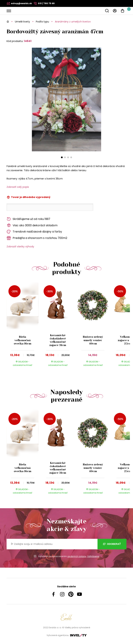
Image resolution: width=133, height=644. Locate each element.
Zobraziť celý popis (18, 187)
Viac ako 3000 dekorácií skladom (32, 225)
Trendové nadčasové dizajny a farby (34, 232)
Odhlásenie (93, 556)
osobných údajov (77, 556)
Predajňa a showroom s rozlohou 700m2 (37, 238)
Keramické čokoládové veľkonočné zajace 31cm (58, 340)
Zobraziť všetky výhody (20, 247)
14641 (28, 41)
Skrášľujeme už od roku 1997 (28, 219)
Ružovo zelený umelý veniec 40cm (93, 340)
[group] (24, 327)
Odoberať (112, 544)
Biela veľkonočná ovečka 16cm (23, 340)
